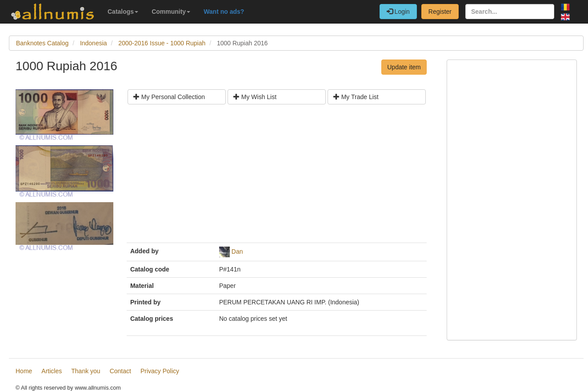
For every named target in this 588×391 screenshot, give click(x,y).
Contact (120, 371)
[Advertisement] (277, 177)
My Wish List (255, 97)
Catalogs (123, 12)
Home (24, 371)
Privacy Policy (160, 371)
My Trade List (356, 97)
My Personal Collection (169, 97)
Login (398, 12)
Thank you (86, 371)
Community (171, 12)
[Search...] (510, 12)
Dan (237, 251)
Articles (52, 371)
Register (440, 12)
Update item (404, 67)
